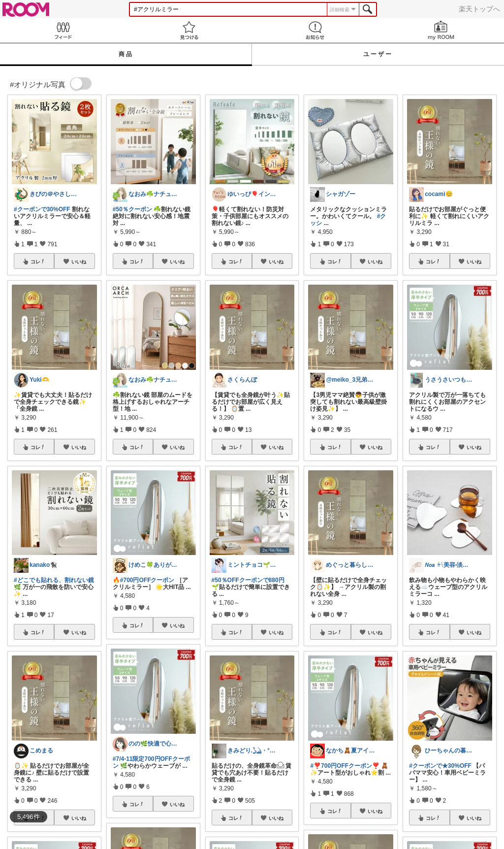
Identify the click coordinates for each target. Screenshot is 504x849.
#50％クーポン (132, 209)
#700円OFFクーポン (147, 580)
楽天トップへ (479, 9)
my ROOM (441, 30)
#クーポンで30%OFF (42, 209)
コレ (38, 261)
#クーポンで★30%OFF (440, 766)
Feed (63, 30)
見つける (189, 30)
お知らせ (315, 30)
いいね (79, 261)
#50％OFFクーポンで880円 (248, 580)
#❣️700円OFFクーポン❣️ (345, 766)
